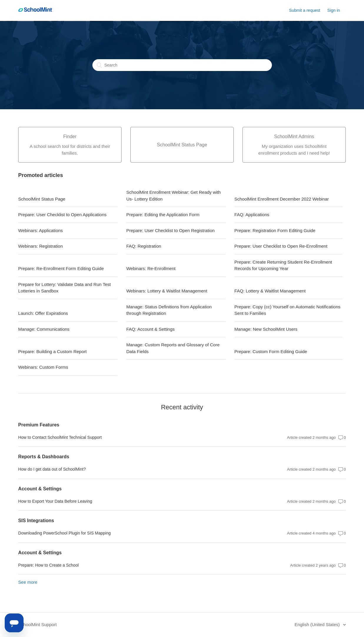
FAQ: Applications (252, 215)
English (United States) (318, 624)
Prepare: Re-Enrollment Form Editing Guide (61, 268)
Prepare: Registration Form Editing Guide (275, 230)
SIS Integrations (36, 521)
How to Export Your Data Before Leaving (55, 501)
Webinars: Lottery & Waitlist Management (167, 291)
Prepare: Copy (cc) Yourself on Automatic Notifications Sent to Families (287, 310)
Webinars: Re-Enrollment (151, 268)
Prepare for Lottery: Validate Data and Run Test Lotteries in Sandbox (65, 288)
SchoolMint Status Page (42, 199)
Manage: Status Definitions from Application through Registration (169, 310)
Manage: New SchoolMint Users (266, 329)
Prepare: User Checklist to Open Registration (170, 230)
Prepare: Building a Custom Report (53, 351)
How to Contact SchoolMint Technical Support (60, 437)
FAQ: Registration (144, 246)
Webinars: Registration (40, 246)
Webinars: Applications (40, 230)
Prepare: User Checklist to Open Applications (62, 215)
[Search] (182, 65)
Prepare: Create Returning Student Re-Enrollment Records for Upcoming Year (283, 265)
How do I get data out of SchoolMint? (52, 469)
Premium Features (39, 425)
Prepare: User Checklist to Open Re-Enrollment (281, 246)
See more (28, 582)
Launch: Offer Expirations (43, 313)
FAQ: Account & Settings (150, 329)
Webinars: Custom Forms (43, 367)
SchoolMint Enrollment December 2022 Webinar (282, 199)
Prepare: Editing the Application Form (163, 215)
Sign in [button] (334, 10)
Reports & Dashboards (44, 457)
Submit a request (305, 10)
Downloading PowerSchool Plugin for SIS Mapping (64, 533)
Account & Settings (40, 489)
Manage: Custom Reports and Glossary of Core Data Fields (173, 348)
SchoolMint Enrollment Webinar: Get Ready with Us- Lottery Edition (173, 196)
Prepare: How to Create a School (48, 565)
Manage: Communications (44, 329)
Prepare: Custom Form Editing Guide (271, 351)
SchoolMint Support (38, 624)
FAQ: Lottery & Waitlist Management (270, 291)
